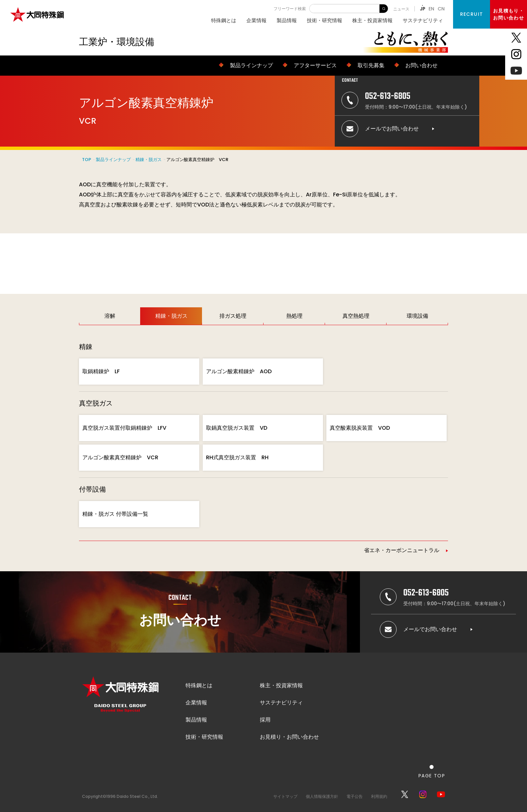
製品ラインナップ (113, 160)
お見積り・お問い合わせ (289, 737)
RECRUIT (472, 14)
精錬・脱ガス (149, 160)
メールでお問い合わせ (392, 129)
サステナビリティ (423, 20)
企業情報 (256, 20)
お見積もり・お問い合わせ (509, 14)
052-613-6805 (388, 96)
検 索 (384, 9)
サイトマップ (285, 796)
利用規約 (379, 796)
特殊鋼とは (224, 20)
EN (431, 9)
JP (422, 9)
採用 (265, 720)
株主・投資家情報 (372, 20)
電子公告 (355, 796)
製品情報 (287, 20)
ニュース (401, 9)
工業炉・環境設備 (117, 42)
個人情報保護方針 (322, 796)
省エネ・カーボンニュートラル (402, 550)
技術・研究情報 (325, 20)
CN (441, 9)
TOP (87, 160)
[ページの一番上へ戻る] (432, 771)
